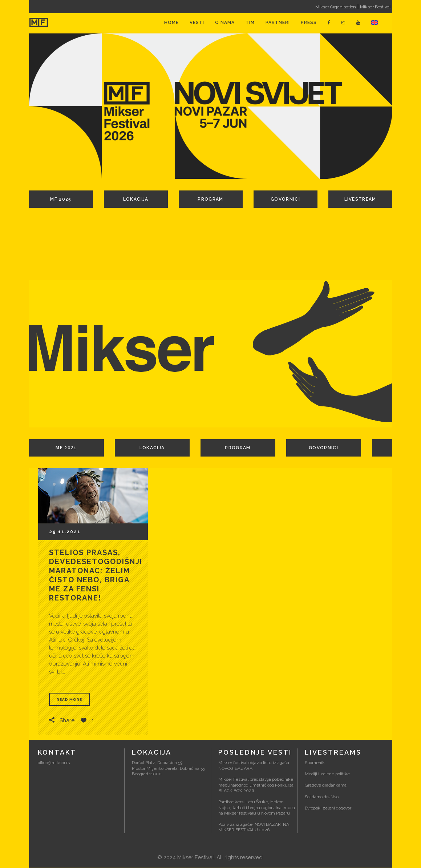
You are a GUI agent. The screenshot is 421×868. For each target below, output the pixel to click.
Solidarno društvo (322, 797)
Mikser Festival (375, 7)
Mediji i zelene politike (327, 774)
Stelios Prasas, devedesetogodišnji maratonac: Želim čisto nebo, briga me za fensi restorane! (96, 575)
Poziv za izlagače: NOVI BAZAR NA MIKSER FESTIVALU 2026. (254, 828)
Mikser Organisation (336, 7)
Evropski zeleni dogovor (328, 808)
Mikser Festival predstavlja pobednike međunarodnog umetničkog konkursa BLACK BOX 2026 (256, 785)
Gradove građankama (326, 785)
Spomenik (315, 763)
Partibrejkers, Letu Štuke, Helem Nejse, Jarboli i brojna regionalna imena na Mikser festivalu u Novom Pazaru (257, 808)
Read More (69, 700)
